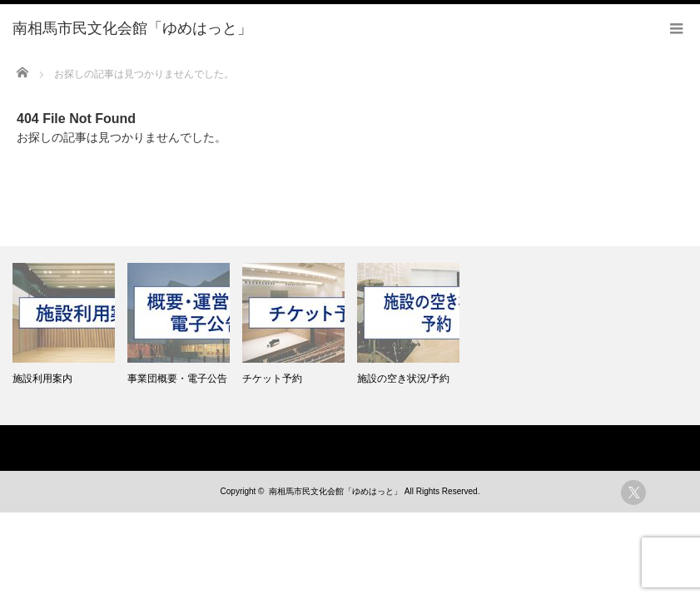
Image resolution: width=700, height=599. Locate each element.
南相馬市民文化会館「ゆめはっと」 (335, 491)
